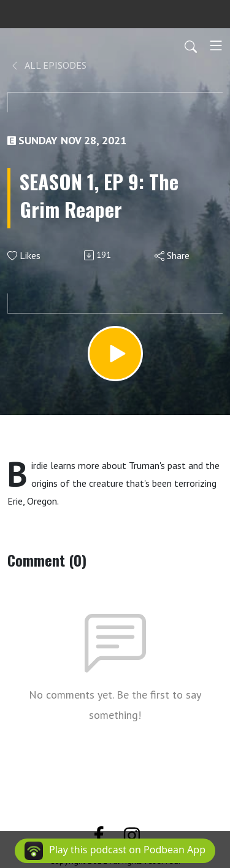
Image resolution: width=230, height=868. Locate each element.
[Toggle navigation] (216, 45)
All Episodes (48, 65)
